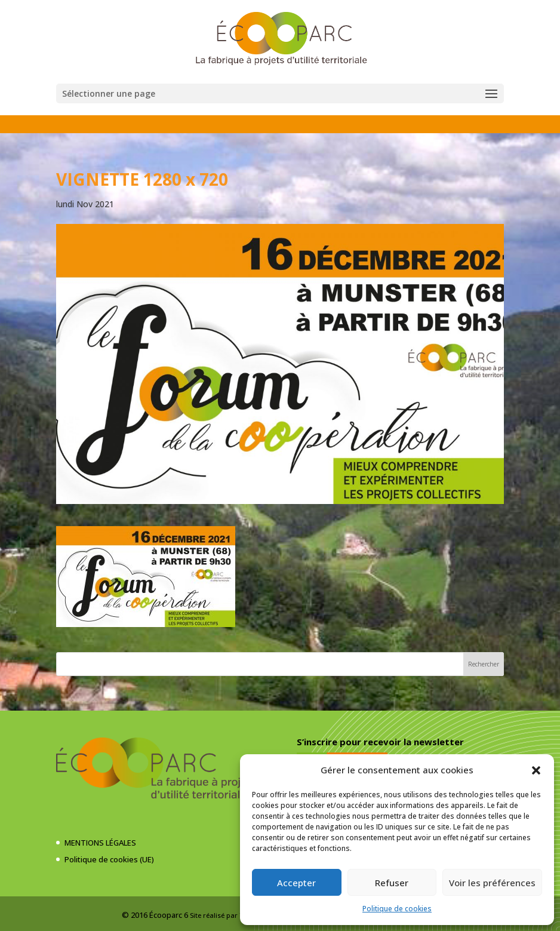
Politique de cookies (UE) (109, 859)
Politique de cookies (397, 909)
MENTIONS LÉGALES (100, 843)
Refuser (392, 883)
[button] (536, 770)
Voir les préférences (492, 883)
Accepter (296, 883)
